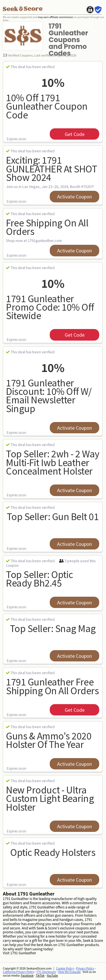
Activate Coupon (74, 196)
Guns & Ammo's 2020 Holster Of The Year (49, 740)
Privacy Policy (85, 968)
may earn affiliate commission (55, 17)
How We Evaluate (70, 972)
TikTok (40, 975)
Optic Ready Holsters (53, 852)
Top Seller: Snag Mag (53, 628)
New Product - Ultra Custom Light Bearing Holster (50, 798)
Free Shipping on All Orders (47, 227)
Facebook (27, 975)
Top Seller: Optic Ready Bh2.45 (40, 578)
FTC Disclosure (46, 972)
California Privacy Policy (19, 972)
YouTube (52, 975)
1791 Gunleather (23, 953)
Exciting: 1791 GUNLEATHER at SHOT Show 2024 (51, 168)
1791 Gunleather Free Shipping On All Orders (52, 686)
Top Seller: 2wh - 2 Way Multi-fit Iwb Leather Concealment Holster (53, 462)
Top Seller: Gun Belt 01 (53, 516)
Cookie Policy (65, 968)
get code (75, 134)
